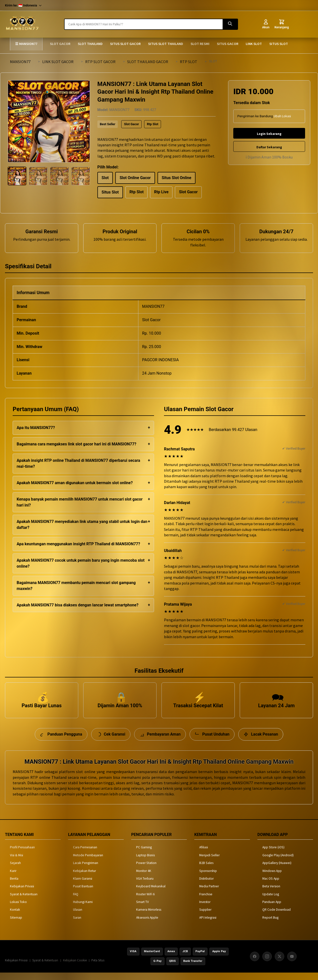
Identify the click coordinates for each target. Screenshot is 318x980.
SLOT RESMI (200, 44)
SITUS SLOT (279, 44)
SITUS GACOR (228, 44)
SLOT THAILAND (90, 44)
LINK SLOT (254, 44)
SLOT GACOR (60, 44)
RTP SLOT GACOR (100, 62)
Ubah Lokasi (282, 116)
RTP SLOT (189, 62)
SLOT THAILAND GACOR (148, 62)
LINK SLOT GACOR (58, 62)
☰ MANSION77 (26, 44)
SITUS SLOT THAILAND (166, 44)
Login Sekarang (269, 134)
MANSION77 (20, 62)
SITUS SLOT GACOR (125, 44)
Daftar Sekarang (269, 147)
